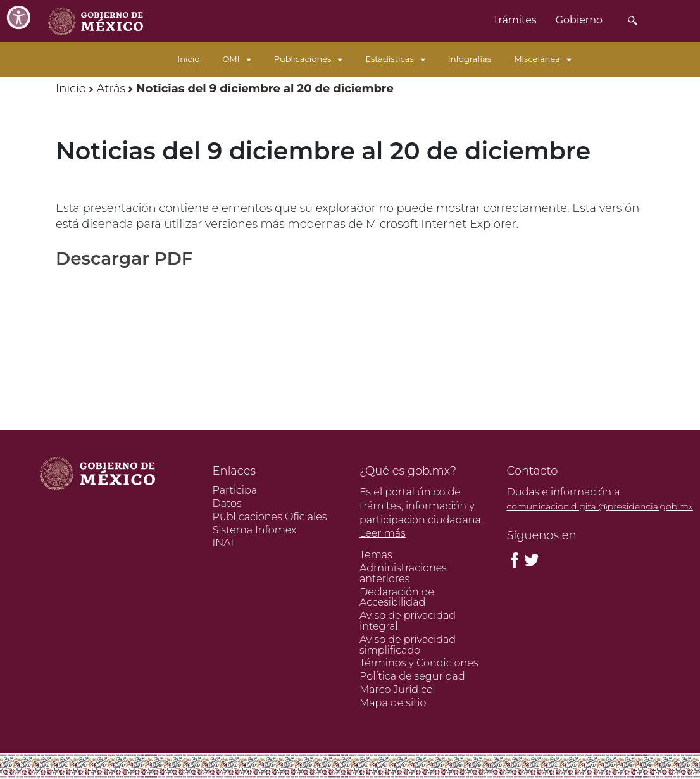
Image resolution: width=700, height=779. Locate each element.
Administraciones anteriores (403, 573)
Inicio (188, 59)
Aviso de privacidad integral (408, 621)
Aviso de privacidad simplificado (408, 645)
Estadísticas (395, 59)
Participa (235, 490)
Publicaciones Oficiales (270, 517)
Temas (376, 555)
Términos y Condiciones (419, 663)
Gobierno (579, 20)
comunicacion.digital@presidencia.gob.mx (600, 506)
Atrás (111, 89)
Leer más (383, 533)
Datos (227, 503)
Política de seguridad (412, 676)
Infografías (470, 59)
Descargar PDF (124, 258)
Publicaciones (309, 59)
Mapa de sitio (393, 703)
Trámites (515, 20)
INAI (223, 543)
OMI (236, 59)
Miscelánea (543, 59)
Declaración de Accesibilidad (397, 597)
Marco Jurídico (396, 689)
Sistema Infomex (255, 530)
